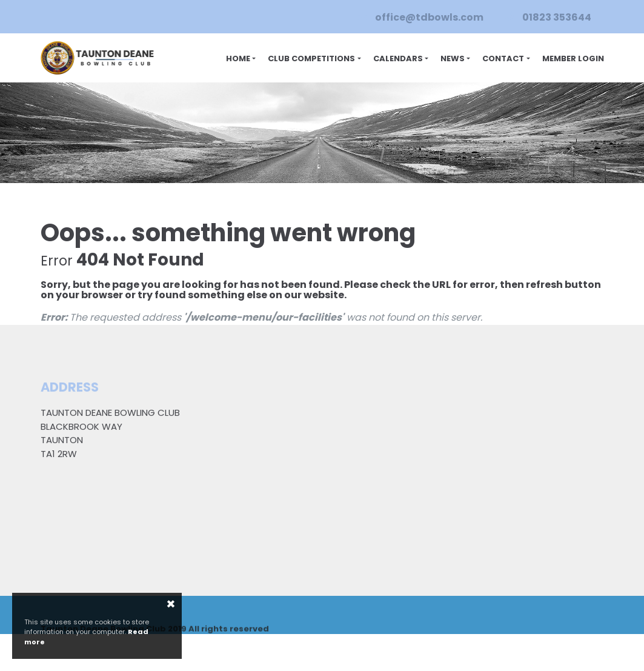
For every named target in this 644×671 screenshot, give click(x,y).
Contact (503, 59)
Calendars (398, 59)
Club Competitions (311, 59)
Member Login (573, 59)
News (453, 59)
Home (238, 59)
